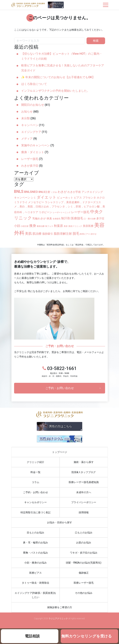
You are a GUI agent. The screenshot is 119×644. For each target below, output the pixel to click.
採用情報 (84, 512)
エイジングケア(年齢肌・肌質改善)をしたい (36, 595)
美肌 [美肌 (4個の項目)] (28, 234)
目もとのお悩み (36, 533)
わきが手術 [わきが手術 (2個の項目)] (74, 192)
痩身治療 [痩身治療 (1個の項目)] (41, 226)
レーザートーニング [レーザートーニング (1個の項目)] (62, 213)
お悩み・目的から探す (60, 522)
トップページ (60, 452)
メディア (27, 139)
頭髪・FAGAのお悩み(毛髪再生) (83, 563)
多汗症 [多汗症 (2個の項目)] (100, 218)
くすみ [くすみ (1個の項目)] (54, 192)
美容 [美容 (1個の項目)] (66, 226)
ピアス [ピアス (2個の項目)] (78, 198)
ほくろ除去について (34, 84)
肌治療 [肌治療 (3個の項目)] (37, 234)
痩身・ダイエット (33, 152)
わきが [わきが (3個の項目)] (62, 192)
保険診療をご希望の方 (60, 607)
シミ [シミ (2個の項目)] (33, 198)
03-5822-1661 (60, 372)
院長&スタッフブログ (84, 472)
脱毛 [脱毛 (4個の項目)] (76, 234)
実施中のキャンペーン (36, 145)
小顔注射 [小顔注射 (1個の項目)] (25, 226)
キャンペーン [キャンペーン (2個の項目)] (22, 198)
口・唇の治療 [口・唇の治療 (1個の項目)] (90, 219)
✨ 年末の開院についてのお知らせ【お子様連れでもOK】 (58, 77)
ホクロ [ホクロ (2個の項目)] (101, 198)
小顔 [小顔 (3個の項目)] (17, 226)
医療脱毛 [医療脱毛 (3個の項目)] (77, 218)
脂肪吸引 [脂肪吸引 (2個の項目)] (48, 234)
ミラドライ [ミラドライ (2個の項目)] (21, 202)
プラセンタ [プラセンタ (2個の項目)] (89, 198)
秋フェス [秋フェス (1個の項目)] (49, 226)
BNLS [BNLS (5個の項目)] (19, 191)
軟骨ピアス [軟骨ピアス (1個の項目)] (85, 234)
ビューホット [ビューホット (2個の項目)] (65, 198)
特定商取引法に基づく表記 (36, 512)
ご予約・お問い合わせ (60, 388)
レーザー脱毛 (30, 159)
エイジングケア (31, 132)
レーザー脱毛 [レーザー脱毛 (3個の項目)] (80, 212)
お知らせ (27, 112)
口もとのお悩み (84, 533)
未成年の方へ (84, 492)
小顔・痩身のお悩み (36, 563)
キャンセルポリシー (36, 502)
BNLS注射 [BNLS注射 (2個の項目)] (44, 192)
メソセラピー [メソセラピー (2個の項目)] (36, 202)
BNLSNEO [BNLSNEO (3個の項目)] (31, 192)
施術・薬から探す (84, 462)
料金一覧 (36, 472)
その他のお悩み (84, 593)
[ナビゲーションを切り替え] (106, 5)
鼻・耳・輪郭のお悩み (36, 543)
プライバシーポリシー (84, 502)
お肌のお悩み (84, 543)
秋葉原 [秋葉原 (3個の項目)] (58, 226)
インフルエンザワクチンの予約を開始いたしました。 (55, 91)
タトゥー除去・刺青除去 (36, 583)
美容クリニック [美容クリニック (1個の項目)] (75, 226)
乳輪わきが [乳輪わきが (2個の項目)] (39, 218)
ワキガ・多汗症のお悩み (84, 553)
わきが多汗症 (30, 166)
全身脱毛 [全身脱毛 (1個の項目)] (57, 219)
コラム (36, 482)
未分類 (26, 118)
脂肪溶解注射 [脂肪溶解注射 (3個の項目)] (63, 234)
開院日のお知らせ (33, 105)
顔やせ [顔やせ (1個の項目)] (94, 234)
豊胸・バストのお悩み (36, 553)
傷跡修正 (84, 573)
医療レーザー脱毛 (84, 583)
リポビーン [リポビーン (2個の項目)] (45, 212)
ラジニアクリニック (28, 5)
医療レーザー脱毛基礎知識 (84, 482)
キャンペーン (30, 125)
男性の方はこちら (58, 5)
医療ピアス (36, 573)
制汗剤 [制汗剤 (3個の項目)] (66, 218)
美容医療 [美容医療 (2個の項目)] (88, 226)
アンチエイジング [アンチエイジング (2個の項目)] (92, 192)
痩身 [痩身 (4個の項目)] (33, 226)
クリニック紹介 (36, 462)
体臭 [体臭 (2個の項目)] (49, 218)
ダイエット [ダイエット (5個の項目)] (47, 197)
